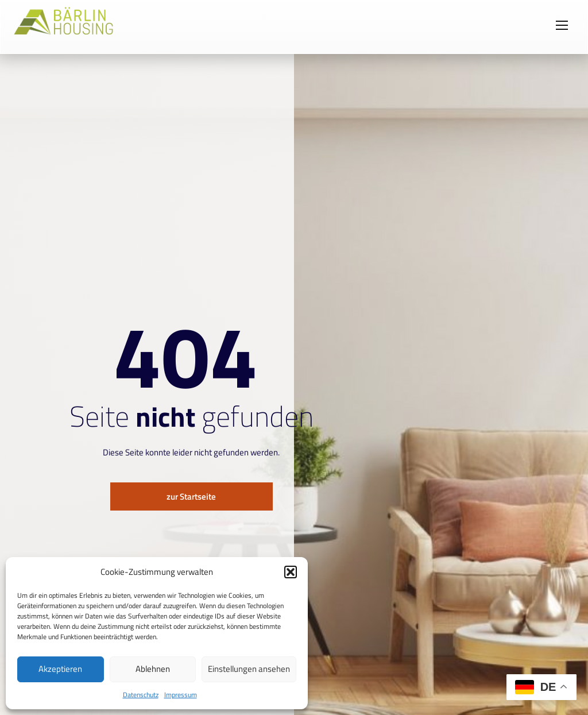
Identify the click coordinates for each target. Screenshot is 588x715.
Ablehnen (153, 669)
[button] (291, 572)
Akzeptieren (60, 669)
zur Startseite (191, 496)
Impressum (181, 695)
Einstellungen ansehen (249, 669)
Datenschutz (141, 695)
